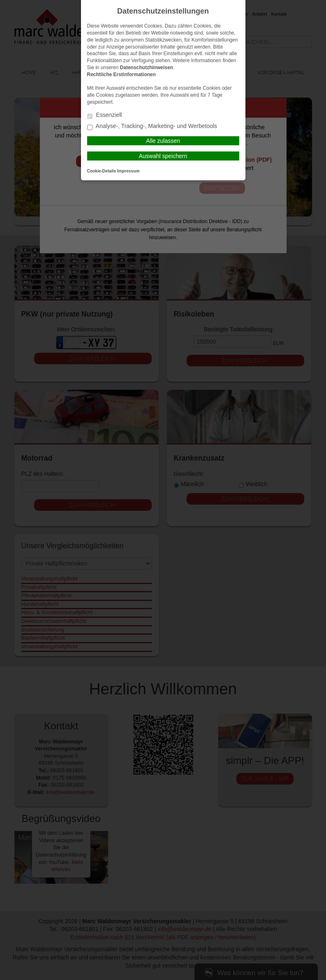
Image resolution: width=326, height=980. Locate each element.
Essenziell (105, 115)
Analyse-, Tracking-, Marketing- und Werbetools (152, 127)
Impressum (128, 171)
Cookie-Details (102, 171)
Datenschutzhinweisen (147, 68)
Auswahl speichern (163, 156)
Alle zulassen (163, 141)
